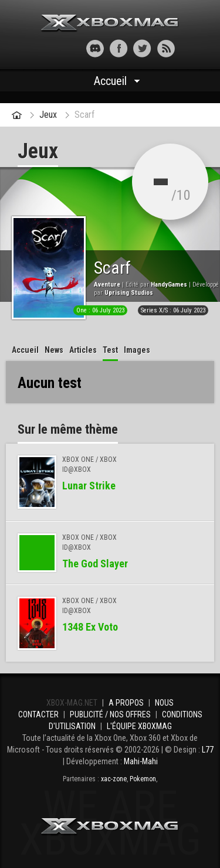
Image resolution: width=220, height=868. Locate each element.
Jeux (48, 115)
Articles (83, 350)
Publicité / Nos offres (110, 714)
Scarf (84, 115)
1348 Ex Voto (90, 627)
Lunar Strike (89, 486)
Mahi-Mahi (141, 761)
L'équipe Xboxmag (139, 726)
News (54, 350)
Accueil (110, 81)
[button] (54, 48)
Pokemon (143, 779)
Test (110, 350)
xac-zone (114, 779)
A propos (126, 703)
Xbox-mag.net (110, 23)
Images (137, 350)
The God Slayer (95, 564)
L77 (208, 750)
